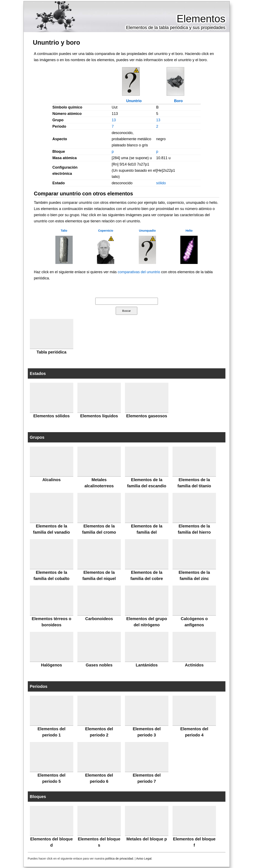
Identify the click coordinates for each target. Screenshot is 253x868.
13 (114, 120)
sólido (161, 183)
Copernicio (106, 231)
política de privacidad (119, 859)
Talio (64, 231)
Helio (189, 231)
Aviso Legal (144, 859)
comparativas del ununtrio (139, 272)
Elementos (201, 19)
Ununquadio (147, 231)
